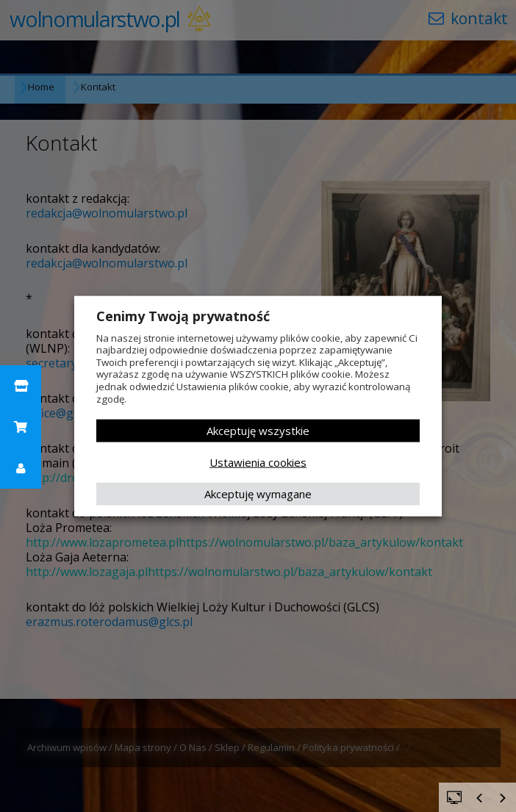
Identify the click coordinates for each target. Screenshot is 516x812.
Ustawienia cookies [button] (258, 462)
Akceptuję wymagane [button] (258, 494)
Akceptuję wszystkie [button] (258, 431)
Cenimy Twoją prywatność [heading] (183, 315)
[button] (21, 386)
